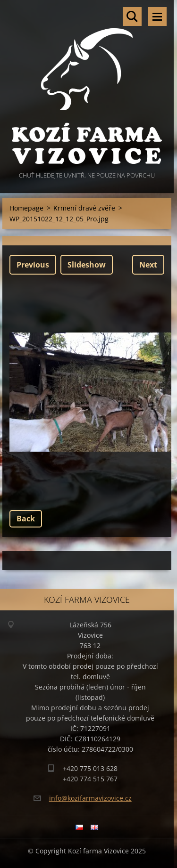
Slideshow (87, 265)
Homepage (26, 208)
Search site (132, 16)
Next (148, 265)
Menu (157, 16)
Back (26, 519)
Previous (33, 265)
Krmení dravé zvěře (84, 208)
